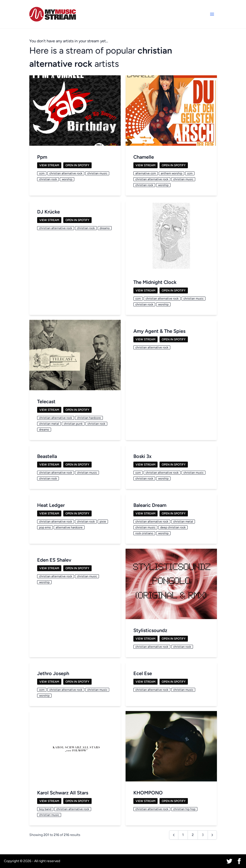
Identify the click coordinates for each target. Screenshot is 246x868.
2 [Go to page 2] (193, 835)
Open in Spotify (77, 165)
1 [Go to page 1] (183, 835)
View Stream (49, 165)
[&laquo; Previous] (174, 835)
